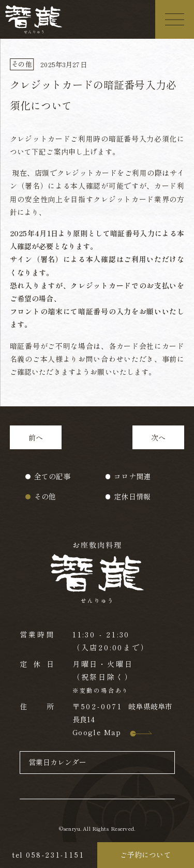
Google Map (104, 732)
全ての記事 (53, 476)
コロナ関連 (132, 476)
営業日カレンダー (58, 762)
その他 (45, 496)
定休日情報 (132, 496)
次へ (158, 437)
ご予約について (146, 855)
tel (48, 855)
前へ (36, 437)
